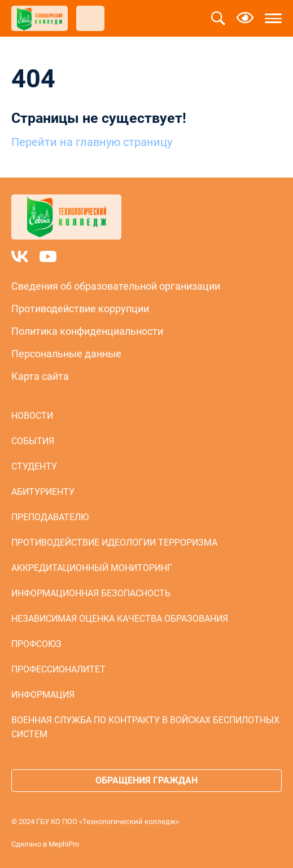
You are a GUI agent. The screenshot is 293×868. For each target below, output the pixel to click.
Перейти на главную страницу (92, 142)
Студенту (34, 466)
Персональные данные (66, 354)
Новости (32, 416)
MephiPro (64, 844)
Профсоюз (36, 644)
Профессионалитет (58, 669)
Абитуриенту (43, 492)
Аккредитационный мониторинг (92, 568)
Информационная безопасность (91, 593)
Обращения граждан (146, 780)
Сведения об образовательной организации (116, 286)
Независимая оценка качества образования (120, 619)
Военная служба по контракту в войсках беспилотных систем (145, 727)
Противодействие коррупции (80, 309)
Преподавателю (50, 517)
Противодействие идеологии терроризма (114, 542)
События (33, 441)
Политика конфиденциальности (87, 331)
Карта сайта (40, 376)
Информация (43, 695)
